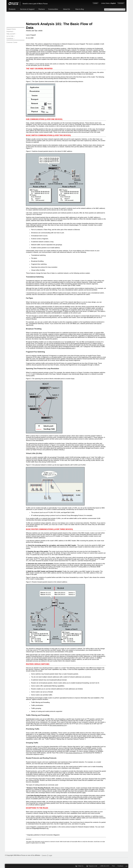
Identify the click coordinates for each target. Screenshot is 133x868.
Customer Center (12, 42)
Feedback (120, 866)
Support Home (11, 29)
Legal (50, 855)
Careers (44, 855)
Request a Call (93, 866)
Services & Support (27, 9)
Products (12, 9)
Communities (53, 9)
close (126, 866)
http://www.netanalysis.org (58, 725)
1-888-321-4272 (104, 866)
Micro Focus (43, 4)
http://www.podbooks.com (55, 45)
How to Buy (80, 9)
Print (113, 866)
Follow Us (81, 866)
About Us (66, 9)
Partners (42, 9)
